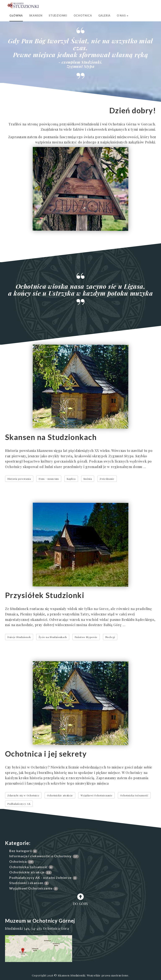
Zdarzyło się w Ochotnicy (23, 795)
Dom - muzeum (49, 479)
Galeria (104, 16)
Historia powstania (19, 479)
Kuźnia (88, 479)
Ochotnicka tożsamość (134, 795)
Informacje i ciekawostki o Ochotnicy (40, 856)
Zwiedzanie (107, 479)
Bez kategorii (20, 851)
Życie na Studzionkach (53, 637)
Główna (16, 16)
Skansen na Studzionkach (51, 437)
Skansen (36, 16)
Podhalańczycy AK (19, 804)
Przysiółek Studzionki (45, 595)
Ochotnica (83, 16)
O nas (123, 16)
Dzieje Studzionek (19, 637)
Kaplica (71, 479)
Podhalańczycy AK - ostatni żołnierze (40, 877)
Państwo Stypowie (86, 637)
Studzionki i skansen (26, 883)
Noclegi (110, 637)
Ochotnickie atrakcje (60, 795)
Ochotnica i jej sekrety (46, 754)
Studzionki (58, 16)
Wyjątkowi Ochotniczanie (96, 795)
